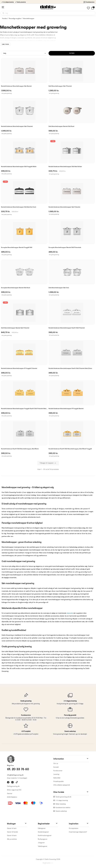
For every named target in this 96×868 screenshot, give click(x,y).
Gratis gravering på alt (63, 797)
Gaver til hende (12, 832)
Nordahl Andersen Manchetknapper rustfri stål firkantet (67, 328)
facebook (8, 783)
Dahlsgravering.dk (13, 786)
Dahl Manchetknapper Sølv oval (59, 288)
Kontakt (56, 767)
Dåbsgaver (42, 828)
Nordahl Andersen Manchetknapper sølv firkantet (64, 207)
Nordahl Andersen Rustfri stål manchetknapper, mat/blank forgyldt (70, 449)
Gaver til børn (12, 835)
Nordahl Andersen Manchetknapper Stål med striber (65, 166)
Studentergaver (43, 832)
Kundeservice (89, 2)
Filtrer (72, 53)
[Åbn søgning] (48, 13)
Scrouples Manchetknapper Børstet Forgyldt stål (17, 247)
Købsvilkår (57, 778)
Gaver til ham (12, 828)
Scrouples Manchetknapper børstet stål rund (16, 288)
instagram (13, 783)
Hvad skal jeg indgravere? (78, 832)
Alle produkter (12, 839)
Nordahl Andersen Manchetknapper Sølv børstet (16, 86)
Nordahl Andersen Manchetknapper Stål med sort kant (19, 207)
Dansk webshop (61, 811)
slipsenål (70, 613)
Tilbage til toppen (48, 463)
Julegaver (41, 843)
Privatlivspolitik (59, 781)
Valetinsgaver (43, 846)
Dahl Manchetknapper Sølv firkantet (60, 86)
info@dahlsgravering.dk (15, 775)
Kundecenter (58, 771)
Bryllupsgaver (43, 839)
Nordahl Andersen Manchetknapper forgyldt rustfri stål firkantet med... (24, 409)
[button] (71, 759)
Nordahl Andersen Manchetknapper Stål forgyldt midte (19, 166)
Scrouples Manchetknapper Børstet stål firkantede (65, 247)
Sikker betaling (61, 804)
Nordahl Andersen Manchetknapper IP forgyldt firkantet (19, 368)
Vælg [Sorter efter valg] (5, 53)
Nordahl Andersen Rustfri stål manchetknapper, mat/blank (20, 449)
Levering (56, 774)
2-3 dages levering (8, 2)
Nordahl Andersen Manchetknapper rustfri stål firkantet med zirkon (70, 368)
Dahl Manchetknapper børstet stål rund (61, 126)
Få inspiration (74, 828)
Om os (56, 763)
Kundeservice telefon (63, 807)
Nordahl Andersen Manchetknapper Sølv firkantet (17, 126)
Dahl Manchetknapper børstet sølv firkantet (15, 328)
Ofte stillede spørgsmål (62, 785)
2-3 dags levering (62, 800)
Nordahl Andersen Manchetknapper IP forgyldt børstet (66, 409)
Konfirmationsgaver (45, 835)
